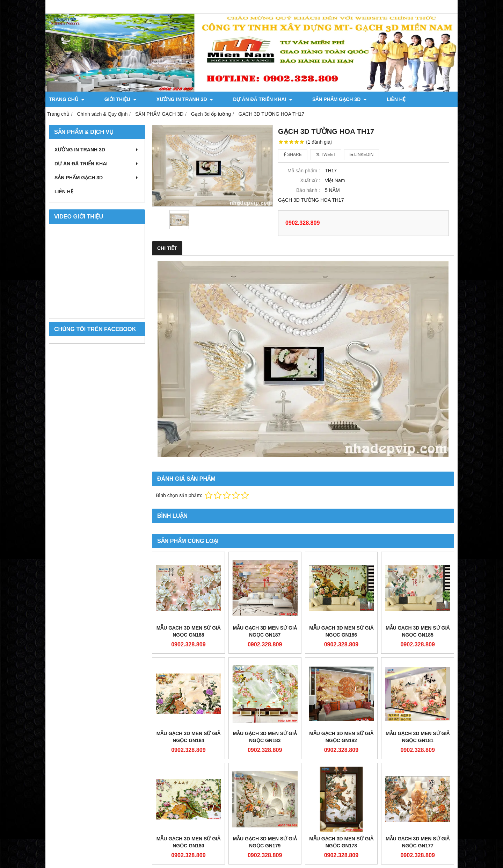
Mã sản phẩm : (304, 171)
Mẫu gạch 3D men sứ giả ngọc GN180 (188, 842)
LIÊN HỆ (332, 99)
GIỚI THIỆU (108, 99)
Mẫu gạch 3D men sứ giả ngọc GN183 (265, 737)
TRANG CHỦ (67, 99)
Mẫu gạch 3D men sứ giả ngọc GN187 (265, 631)
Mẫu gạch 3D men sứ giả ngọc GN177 (418, 842)
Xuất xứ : (310, 180)
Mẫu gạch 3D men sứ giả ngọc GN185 (418, 631)
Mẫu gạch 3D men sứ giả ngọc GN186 (341, 631)
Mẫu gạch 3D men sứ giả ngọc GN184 (188, 737)
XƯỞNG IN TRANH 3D (159, 99)
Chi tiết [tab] (167, 248)
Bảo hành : (308, 190)
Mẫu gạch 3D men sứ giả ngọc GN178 (341, 842)
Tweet (326, 155)
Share (293, 155)
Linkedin (362, 155)
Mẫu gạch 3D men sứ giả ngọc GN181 (418, 737)
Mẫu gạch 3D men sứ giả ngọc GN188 (188, 631)
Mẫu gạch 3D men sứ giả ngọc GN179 (265, 842)
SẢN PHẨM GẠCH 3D (288, 99)
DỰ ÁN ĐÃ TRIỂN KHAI (224, 99)
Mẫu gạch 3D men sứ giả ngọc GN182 (341, 737)
